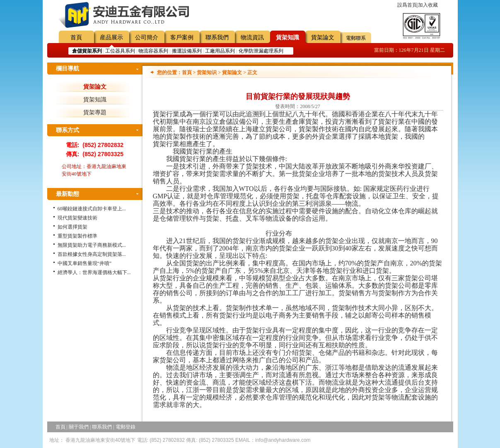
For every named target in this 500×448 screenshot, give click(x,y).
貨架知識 (287, 37)
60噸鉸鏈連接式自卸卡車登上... (92, 209)
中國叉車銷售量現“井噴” (85, 263)
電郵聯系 (356, 38)
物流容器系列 (153, 51)
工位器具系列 (120, 51)
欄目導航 (68, 69)
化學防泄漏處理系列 (261, 51)
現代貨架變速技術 (77, 218)
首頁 (76, 37)
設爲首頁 (407, 5)
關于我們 (79, 427)
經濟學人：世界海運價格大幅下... (94, 272)
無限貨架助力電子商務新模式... (92, 245)
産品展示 (111, 37)
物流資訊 (252, 37)
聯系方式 (68, 130)
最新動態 (68, 194)
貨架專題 (95, 112)
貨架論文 (323, 37)
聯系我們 (217, 37)
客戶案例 (182, 37)
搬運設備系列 (187, 51)
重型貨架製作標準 (77, 236)
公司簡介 (147, 37)
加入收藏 (428, 5)
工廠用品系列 (220, 51)
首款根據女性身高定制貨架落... (92, 254)
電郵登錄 (126, 427)
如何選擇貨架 (72, 227)
